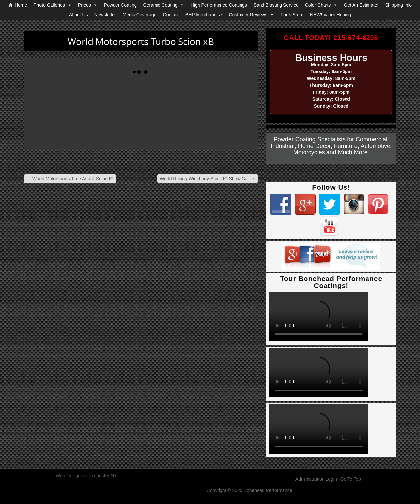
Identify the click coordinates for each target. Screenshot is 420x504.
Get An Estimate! (361, 5)
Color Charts (318, 5)
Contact (171, 15)
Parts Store (292, 15)
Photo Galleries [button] (49, 5)
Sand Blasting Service (276, 5)
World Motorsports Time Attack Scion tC (70, 179)
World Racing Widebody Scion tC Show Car (207, 179)
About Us (78, 15)
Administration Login (316, 479)
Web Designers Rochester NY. (87, 476)
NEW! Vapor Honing (331, 15)
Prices (84, 5)
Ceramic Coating (160, 5)
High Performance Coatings (219, 5)
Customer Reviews (248, 15)
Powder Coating (120, 5)
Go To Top (351, 479)
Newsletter (105, 15)
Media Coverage (140, 15)
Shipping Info (398, 5)
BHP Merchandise (204, 15)
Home (21, 5)
